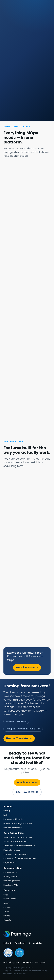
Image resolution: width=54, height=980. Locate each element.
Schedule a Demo (27, 782)
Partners (7, 907)
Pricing (7, 811)
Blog (6, 895)
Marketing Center (12, 881)
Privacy (7, 916)
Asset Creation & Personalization (19, 837)
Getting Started (11, 877)
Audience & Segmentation (16, 841)
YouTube (37, 943)
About (6, 903)
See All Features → (27, 667)
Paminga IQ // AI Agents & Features (20, 858)
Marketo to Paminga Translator (18, 823)
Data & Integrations (12, 850)
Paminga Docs (10, 872)
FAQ (5, 815)
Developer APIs (11, 885)
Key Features (10, 863)
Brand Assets (10, 899)
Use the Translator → (19, 738)
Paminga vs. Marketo (13, 819)
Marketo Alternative (13, 828)
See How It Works (27, 792)
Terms (6, 911)
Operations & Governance (16, 854)
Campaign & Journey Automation (19, 846)
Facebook (20, 943)
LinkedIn (8, 943)
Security (7, 920)
